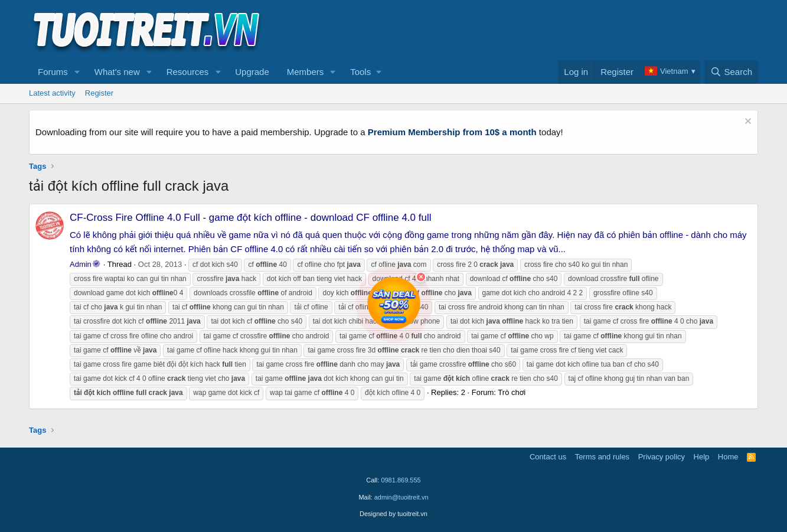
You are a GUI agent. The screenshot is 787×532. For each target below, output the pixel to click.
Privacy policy (662, 457)
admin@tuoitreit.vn (401, 497)
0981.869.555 (401, 480)
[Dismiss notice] (747, 123)
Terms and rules (602, 457)
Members (306, 72)
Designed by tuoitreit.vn (393, 514)
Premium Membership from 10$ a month (452, 132)
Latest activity (52, 93)
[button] (77, 72)
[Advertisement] (543, 30)
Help (702, 457)
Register (99, 93)
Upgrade (252, 72)
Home (728, 457)
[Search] (731, 72)
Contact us (548, 457)
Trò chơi (512, 392)
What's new (117, 72)
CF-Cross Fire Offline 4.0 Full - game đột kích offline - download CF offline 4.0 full (251, 218)
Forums (53, 72)
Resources (188, 72)
